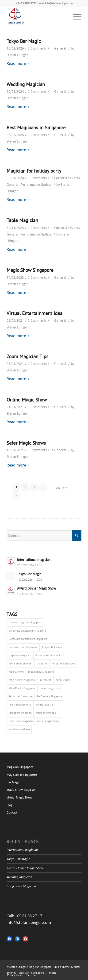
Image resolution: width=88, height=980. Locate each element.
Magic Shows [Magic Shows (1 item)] (16, 672)
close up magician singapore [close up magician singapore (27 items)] (25, 622)
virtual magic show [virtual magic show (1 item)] (48, 721)
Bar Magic (13, 782)
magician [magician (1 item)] (42, 664)
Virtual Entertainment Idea (34, 313)
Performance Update (36, 185)
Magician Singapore (20, 767)
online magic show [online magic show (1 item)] (51, 688)
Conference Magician (21, 886)
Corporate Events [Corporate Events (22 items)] (52, 647)
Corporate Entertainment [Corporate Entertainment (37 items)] (23, 647)
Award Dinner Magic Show (25, 868)
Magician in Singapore (22, 775)
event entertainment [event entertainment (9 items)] (21, 664)
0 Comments (37, 48)
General (60, 48)
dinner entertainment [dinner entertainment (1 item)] (48, 655)
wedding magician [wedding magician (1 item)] (19, 729)
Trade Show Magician (21, 790)
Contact (12, 812)
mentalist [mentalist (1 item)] (46, 680)
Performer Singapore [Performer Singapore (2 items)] (21, 696)
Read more (19, 63)
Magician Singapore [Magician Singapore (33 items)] (63, 664)
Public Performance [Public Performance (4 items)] (20, 705)
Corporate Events (67, 178)
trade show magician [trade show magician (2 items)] (21, 721)
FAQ (9, 805)
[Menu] (75, 17)
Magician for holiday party (34, 171)
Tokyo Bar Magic (24, 41)
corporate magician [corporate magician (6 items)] (20, 655)
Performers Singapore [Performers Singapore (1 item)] (50, 696)
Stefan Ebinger (17, 55)
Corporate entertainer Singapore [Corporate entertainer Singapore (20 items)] (27, 631)
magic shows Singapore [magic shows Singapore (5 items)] (22, 680)
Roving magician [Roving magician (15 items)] (45, 705)
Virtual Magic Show (19, 797)
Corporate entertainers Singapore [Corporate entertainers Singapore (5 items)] (28, 639)
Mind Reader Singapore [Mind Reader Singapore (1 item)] (22, 688)
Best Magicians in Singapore (36, 128)
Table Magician (22, 220)
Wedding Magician (26, 84)
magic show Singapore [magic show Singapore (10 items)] (41, 672)
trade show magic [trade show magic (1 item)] (46, 713)
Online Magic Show (27, 400)
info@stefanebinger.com (29, 922)
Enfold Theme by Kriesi (67, 967)
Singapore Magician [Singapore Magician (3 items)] (20, 713)
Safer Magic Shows (26, 443)
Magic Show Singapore (30, 270)
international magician (22, 850)
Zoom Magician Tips (27, 357)
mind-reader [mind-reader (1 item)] (63, 680)
